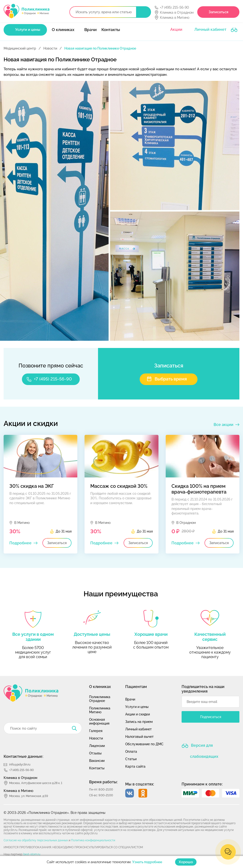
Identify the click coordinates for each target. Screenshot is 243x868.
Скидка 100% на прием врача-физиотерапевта (199, 489)
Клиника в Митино (175, 18)
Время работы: (103, 782)
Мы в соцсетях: (140, 784)
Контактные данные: (23, 756)
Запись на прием (139, 722)
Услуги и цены (28, 30)
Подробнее (20, 543)
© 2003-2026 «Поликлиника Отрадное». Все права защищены (54, 813)
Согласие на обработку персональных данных (36, 840)
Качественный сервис (210, 637)
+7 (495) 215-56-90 (174, 7)
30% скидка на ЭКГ (32, 486)
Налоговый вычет (139, 737)
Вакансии (97, 761)
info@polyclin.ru (20, 765)
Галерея (96, 731)
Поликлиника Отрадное (100, 699)
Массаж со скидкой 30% (119, 486)
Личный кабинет (210, 29)
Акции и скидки (138, 714)
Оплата (131, 752)
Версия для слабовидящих (204, 747)
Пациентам (136, 687)
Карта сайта (135, 766)
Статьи (131, 759)
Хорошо (186, 862)
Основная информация (99, 721)
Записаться (218, 12)
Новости (50, 48)
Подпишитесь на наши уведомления (203, 689)
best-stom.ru (32, 854)
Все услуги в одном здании (33, 637)
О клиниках (63, 30)
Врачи (90, 30)
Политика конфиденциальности (93, 840)
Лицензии (97, 746)
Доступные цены (92, 634)
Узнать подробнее (147, 862)
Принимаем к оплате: (202, 784)
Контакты (111, 30)
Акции (176, 29)
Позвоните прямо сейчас (51, 366)
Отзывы (95, 753)
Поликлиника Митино (100, 710)
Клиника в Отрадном (177, 13)
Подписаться (211, 717)
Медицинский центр (20, 48)
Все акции (223, 425)
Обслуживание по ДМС (144, 744)
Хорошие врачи (151, 634)
